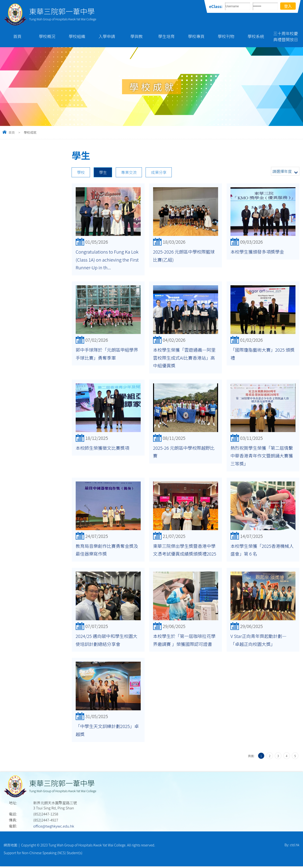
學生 (103, 172)
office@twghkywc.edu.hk (54, 827)
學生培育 (166, 36)
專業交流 (129, 172)
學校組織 (77, 36)
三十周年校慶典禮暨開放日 (286, 36)
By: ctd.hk (292, 846)
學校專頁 (196, 36)
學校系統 (256, 36)
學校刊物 (226, 36)
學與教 (137, 36)
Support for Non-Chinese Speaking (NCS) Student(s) (43, 854)
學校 (81, 172)
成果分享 (159, 172)
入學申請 (107, 36)
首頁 (17, 36)
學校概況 (47, 36)
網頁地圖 (10, 846)
